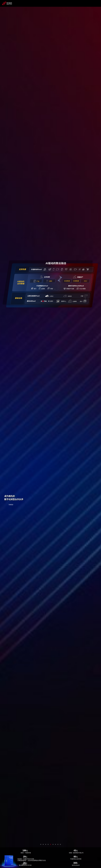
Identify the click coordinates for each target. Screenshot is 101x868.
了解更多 (11, 505)
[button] (41, 844)
